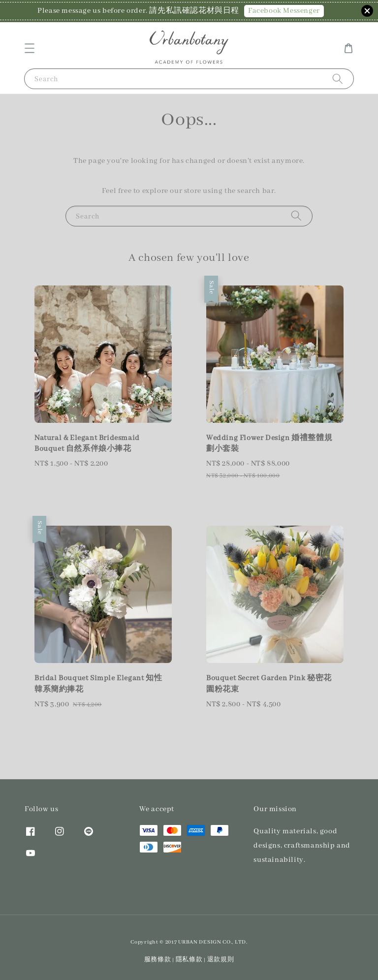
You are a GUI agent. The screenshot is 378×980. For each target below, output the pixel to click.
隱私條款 (189, 960)
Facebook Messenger (284, 11)
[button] (30, 48)
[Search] (338, 79)
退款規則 (221, 960)
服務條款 (158, 960)
